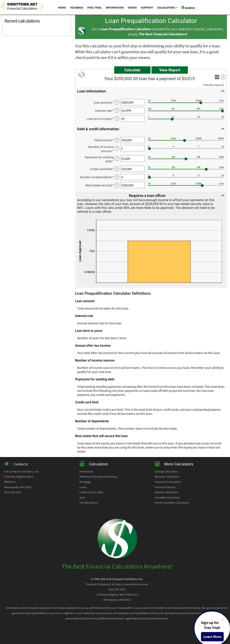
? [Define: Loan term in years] (117, 118)
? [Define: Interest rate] (117, 110)
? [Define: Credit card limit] (117, 169)
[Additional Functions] (217, 77)
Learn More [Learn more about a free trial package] (212, 637)
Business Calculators (167, 477)
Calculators (166, 8)
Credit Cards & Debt (91, 492)
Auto (82, 497)
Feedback (77, 8)
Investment (86, 471)
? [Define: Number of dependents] (117, 177)
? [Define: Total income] (117, 140)
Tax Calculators (89, 503)
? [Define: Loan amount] (117, 102)
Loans (83, 487)
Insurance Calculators (168, 482)
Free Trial (94, 8)
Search (188, 8)
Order (132, 8)
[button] (151, 91)
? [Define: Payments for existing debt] (117, 159)
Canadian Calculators (168, 497)
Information (115, 8)
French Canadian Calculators (172, 503)
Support (147, 8)
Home (62, 8)
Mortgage (85, 482)
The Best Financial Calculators (162, 34)
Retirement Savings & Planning (98, 477)
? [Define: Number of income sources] (117, 148)
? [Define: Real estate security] (117, 185)
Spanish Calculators (167, 492)
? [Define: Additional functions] (223, 77)
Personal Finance (165, 487)
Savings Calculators (166, 471)
